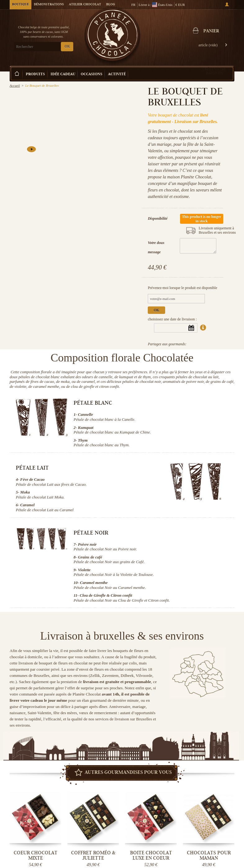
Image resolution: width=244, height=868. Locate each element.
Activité (117, 74)
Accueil (15, 85)
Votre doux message (156, 247)
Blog (111, 5)
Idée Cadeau (63, 74)
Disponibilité (158, 218)
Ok (156, 311)
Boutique (20, 5)
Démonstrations (49, 5)
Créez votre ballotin (214, 71)
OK (67, 47)
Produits (35, 74)
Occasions (92, 74)
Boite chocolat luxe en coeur (151, 855)
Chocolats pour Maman (209, 855)
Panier (211, 31)
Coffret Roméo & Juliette (93, 855)
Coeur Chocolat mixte (36, 855)
